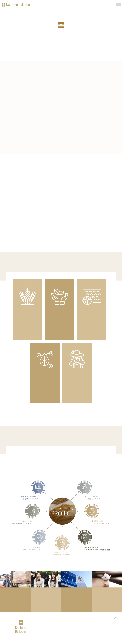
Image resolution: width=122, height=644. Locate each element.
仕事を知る (88, 624)
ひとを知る (73, 624)
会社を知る (41, 624)
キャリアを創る (43, 631)
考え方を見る (57, 624)
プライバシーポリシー (65, 631)
